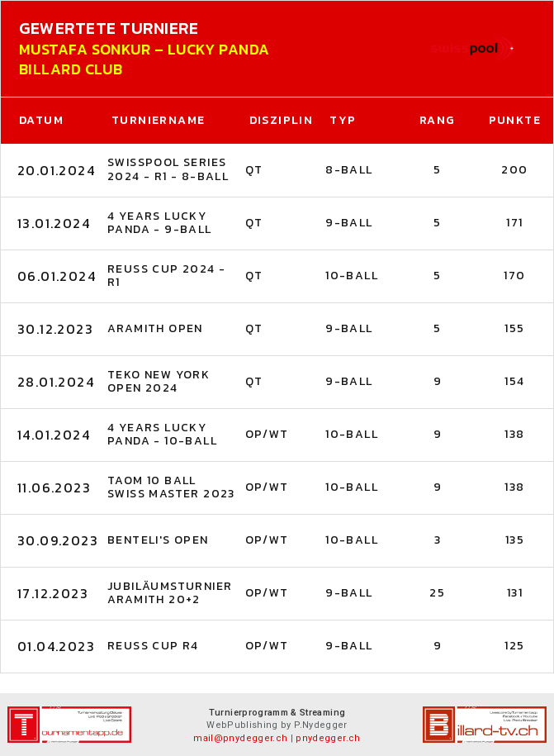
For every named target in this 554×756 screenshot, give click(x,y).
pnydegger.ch (328, 738)
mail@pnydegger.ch (240, 738)
